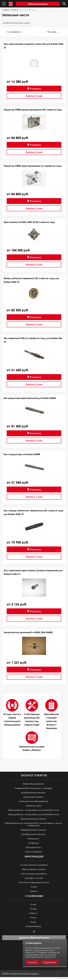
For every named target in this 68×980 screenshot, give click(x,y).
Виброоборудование (33, 784)
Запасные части (33, 847)
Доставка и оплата (34, 878)
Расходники (33, 839)
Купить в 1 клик (34, 96)
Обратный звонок (38, 4)
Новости (34, 891)
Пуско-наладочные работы (34, 874)
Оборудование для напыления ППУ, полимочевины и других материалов (33, 824)
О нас (33, 904)
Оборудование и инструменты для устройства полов (33, 810)
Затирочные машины (33, 797)
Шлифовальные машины (33, 834)
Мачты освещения (33, 852)
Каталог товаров (34, 775)
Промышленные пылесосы (33, 819)
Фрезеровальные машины (33, 830)
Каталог (15, 10)
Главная (6, 10)
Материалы (33, 843)
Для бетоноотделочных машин (16, 23)
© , (21, 974)
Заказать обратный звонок (34, 938)
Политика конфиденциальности (34, 882)
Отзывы (33, 909)
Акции (33, 922)
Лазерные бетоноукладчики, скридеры (33, 788)
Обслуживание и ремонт (34, 869)
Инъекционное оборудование (33, 801)
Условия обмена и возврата (34, 865)
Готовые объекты (33, 926)
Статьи (34, 887)
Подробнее (50, 962)
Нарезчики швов (33, 806)
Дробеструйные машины (33, 793)
